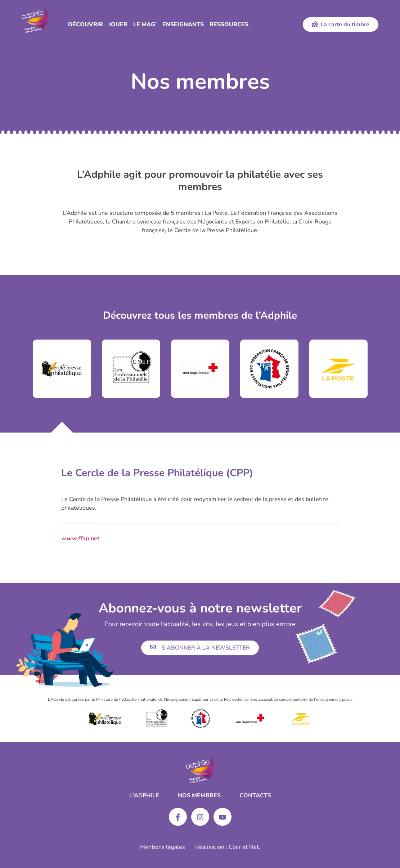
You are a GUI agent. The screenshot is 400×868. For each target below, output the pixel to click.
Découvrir (86, 25)
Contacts (255, 796)
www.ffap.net (80, 539)
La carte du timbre (341, 25)
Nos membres (199, 796)
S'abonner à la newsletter (200, 648)
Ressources (229, 25)
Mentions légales (163, 847)
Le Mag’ (145, 25)
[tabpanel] (62, 369)
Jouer (118, 25)
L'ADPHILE (144, 796)
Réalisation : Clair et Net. (228, 847)
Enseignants (183, 25)
